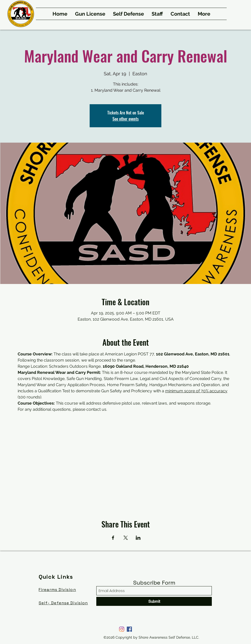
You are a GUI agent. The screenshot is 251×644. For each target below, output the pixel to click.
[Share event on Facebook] (113, 538)
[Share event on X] (126, 538)
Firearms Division (57, 590)
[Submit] (154, 601)
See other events (126, 119)
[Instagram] (122, 629)
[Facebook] (129, 629)
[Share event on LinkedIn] (138, 538)
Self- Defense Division (63, 603)
